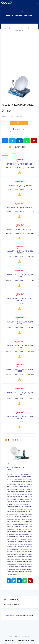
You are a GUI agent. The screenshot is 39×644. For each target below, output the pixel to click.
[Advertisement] (19, 54)
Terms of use (22, 641)
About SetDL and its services (16, 473)
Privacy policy (10, 641)
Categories (5, 28)
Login (7, 624)
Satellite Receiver (16, 28)
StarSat (25, 28)
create (13, 624)
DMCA (32, 641)
